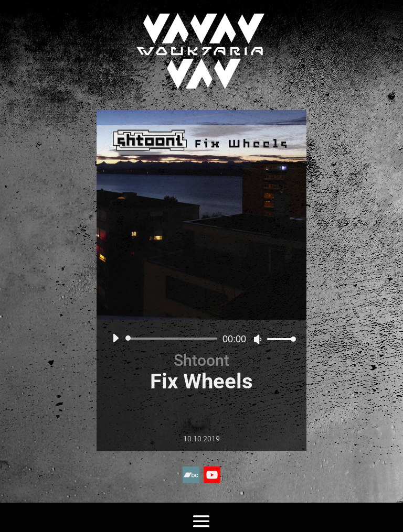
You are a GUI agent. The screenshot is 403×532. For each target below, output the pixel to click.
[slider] (173, 339)
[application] (200, 339)
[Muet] (258, 339)
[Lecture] (115, 338)
